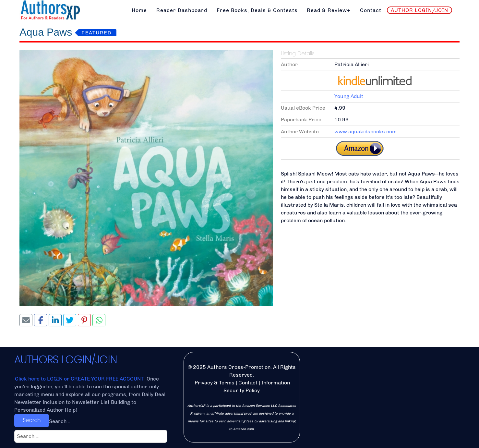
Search (32, 420)
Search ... (60, 421)
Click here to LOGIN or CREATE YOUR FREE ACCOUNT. (80, 379)
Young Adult (349, 96)
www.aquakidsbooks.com (365, 132)
